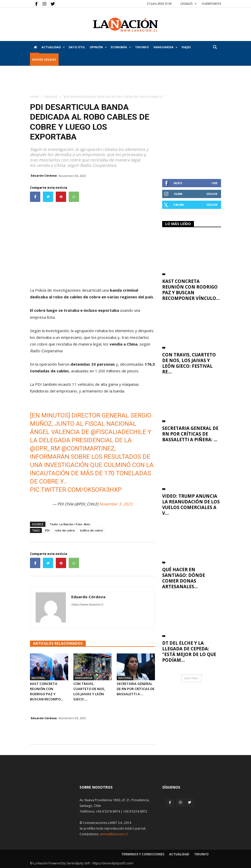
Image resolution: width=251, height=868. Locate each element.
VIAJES (186, 47)
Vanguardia (166, 47)
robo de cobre (65, 530)
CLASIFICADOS (211, 3)
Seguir (212, 194)
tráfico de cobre (91, 530)
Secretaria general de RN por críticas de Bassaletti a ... (136, 689)
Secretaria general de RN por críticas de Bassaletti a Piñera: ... (190, 434)
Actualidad (53, 47)
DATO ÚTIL (77, 47)
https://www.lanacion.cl (87, 604)
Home (34, 97)
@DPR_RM (45, 448)
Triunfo (142, 47)
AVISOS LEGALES (44, 59)
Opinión (98, 47)
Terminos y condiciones (143, 854)
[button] (215, 47)
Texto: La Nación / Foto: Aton (70, 524)
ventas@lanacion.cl (114, 834)
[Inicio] (35, 47)
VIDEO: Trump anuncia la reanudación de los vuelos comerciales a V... (191, 505)
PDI (47, 530)
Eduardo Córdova (44, 175)
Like (214, 183)
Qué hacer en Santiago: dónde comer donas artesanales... (184, 578)
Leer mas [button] (191, 678)
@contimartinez (88, 448)
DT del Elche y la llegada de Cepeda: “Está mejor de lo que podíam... (189, 652)
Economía (121, 47)
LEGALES (189, 3)
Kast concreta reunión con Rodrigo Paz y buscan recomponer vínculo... (191, 290)
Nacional (51, 97)
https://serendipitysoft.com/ (113, 863)
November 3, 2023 (116, 504)
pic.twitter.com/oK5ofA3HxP (76, 490)
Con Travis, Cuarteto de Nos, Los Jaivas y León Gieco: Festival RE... (189, 363)
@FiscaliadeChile (118, 432)
